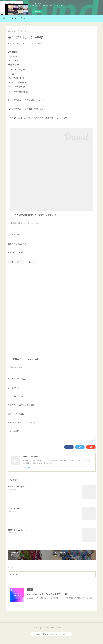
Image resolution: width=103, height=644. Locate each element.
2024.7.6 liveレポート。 (18, 535)
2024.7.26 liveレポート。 (19, 514)
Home (5, 18)
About (23, 18)
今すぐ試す (37, 11)
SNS (14, 18)
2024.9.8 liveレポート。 (18, 492)
